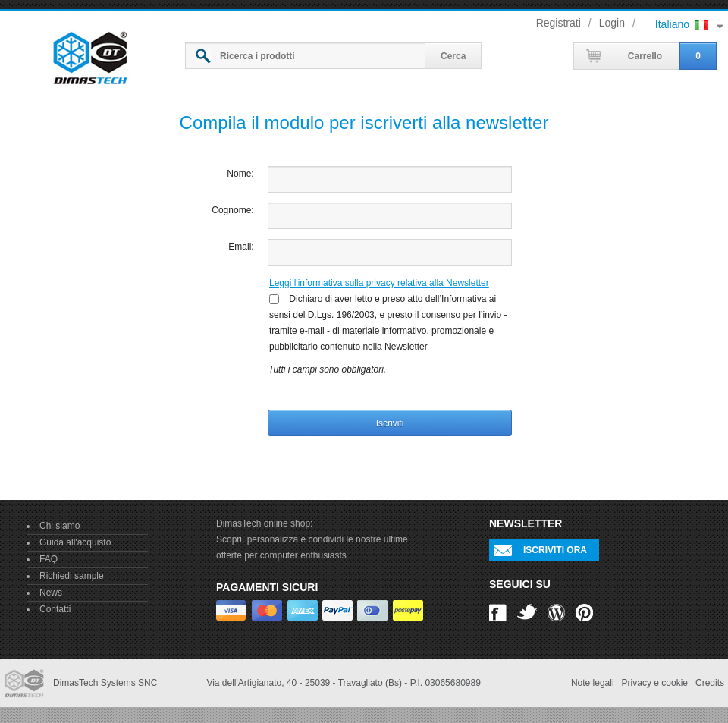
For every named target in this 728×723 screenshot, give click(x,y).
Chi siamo (60, 526)
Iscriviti (390, 423)
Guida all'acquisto (75, 542)
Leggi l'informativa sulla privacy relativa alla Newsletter (379, 283)
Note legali (593, 683)
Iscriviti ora (555, 550)
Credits (710, 683)
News (51, 593)
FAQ (49, 559)
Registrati (559, 23)
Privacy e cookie (655, 683)
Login (612, 23)
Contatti (55, 609)
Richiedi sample (72, 576)
